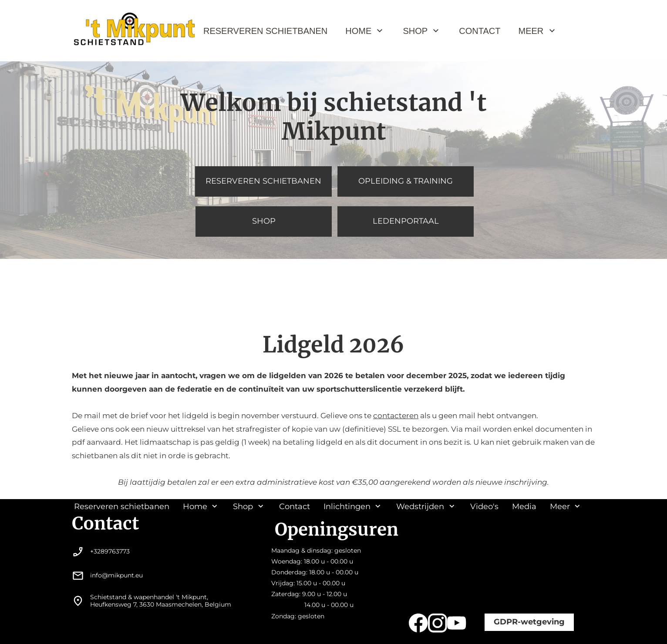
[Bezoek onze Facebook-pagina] (418, 623)
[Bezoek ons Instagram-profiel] (438, 623)
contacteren (396, 416)
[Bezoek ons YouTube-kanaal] (457, 623)
